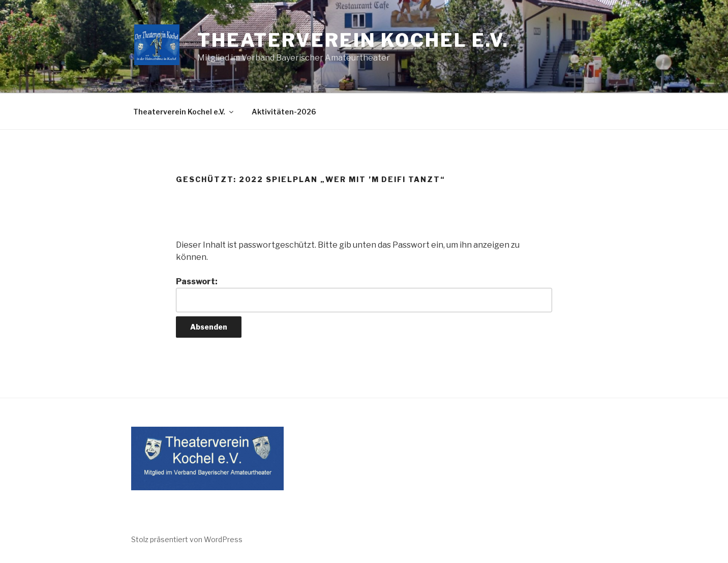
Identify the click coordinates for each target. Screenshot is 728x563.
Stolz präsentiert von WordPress (187, 539)
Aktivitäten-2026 (284, 112)
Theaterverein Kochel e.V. (353, 40)
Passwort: (364, 294)
